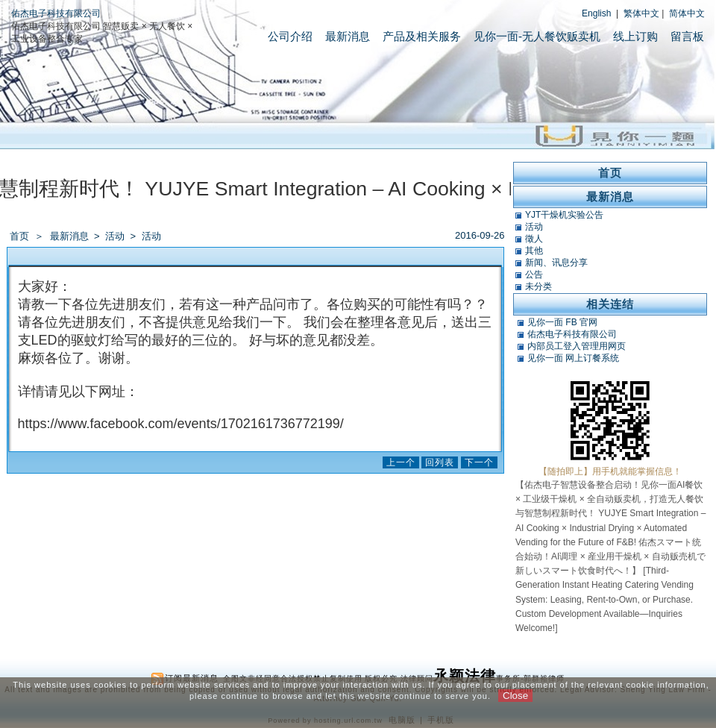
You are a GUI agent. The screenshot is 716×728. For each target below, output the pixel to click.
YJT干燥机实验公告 (564, 215)
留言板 (687, 36)
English (596, 13)
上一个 (401, 462)
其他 (534, 251)
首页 (19, 236)
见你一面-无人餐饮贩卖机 (537, 36)
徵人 (534, 239)
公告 (534, 274)
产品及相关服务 (422, 36)
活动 (116, 236)
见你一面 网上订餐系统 (573, 358)
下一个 (479, 462)
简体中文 (687, 13)
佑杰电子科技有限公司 (56, 13)
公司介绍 (290, 36)
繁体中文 (641, 13)
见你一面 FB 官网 (562, 322)
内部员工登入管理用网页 (577, 346)
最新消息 (348, 36)
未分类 (538, 286)
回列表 (440, 462)
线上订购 (635, 36)
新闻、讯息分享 (556, 263)
